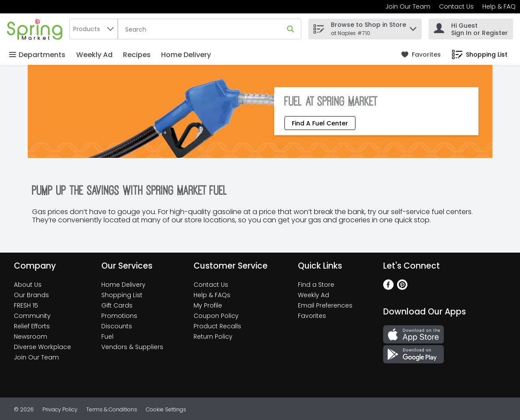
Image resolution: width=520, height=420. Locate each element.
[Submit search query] (291, 29)
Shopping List (122, 295)
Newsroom (31, 337)
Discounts (117, 326)
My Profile (208, 305)
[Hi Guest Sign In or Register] (471, 29)
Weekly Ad (94, 55)
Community (32, 316)
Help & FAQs (212, 295)
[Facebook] (388, 287)
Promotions (119, 316)
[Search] (210, 29)
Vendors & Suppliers (132, 347)
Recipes (137, 55)
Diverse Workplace (42, 347)
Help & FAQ (499, 6)
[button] (413, 27)
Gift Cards (117, 305)
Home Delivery (186, 55)
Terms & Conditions (112, 409)
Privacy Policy (60, 409)
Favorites (312, 316)
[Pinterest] (402, 287)
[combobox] (94, 29)
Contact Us (456, 6)
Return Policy (213, 337)
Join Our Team (408, 6)
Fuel (107, 337)
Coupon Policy (216, 316)
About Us (28, 285)
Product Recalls (217, 326)
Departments (37, 55)
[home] (36, 29)
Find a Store (316, 285)
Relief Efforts (32, 326)
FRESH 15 (26, 305)
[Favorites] (421, 55)
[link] (421, 55)
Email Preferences (325, 305)
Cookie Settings (166, 409)
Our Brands (31, 295)
